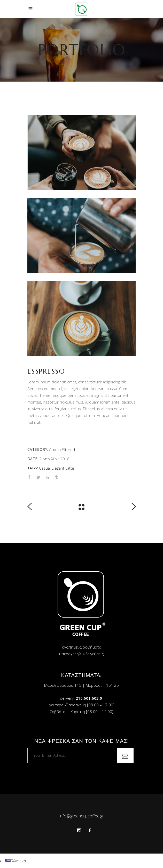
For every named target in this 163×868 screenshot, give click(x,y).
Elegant (58, 468)
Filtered (68, 449)
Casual (45, 468)
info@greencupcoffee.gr (82, 816)
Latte (70, 468)
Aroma (55, 449)
